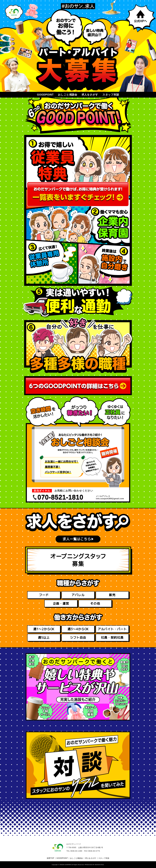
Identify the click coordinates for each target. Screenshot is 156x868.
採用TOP (51, 858)
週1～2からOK (44, 629)
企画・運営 (61, 603)
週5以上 (44, 637)
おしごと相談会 (68, 95)
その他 (95, 603)
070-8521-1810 (60, 497)
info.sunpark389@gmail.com (110, 499)
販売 (112, 595)
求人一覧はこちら (77, 539)
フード (44, 595)
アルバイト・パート (112, 629)
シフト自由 (78, 637)
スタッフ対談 (111, 95)
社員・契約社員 (112, 637)
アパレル (78, 595)
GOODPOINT (45, 95)
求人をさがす (90, 95)
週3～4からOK (78, 629)
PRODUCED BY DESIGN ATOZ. (94, 865)
